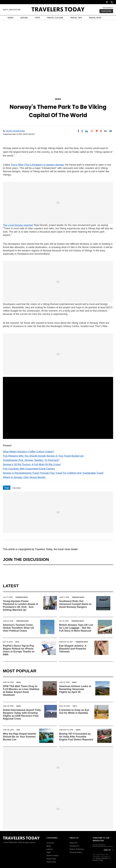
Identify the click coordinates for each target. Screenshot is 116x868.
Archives (50, 843)
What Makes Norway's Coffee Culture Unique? (29, 452)
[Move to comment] (111, 131)
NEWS (10, 18)
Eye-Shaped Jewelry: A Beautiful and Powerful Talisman (73, 649)
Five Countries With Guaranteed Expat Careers (29, 469)
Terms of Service (77, 849)
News (58, 99)
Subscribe (106, 11)
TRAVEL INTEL (95, 18)
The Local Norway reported (18, 225)
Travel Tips (51, 859)
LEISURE (24, 18)
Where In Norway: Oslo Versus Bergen (24, 477)
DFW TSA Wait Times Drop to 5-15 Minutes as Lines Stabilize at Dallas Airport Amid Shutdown (21, 691)
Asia (18, 730)
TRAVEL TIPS (76, 18)
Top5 (48, 852)
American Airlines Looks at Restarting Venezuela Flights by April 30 (75, 689)
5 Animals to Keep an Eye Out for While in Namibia (74, 711)
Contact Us (74, 846)
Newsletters (108, 8)
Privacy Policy (76, 852)
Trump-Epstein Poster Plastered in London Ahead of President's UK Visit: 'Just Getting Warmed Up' (20, 606)
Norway (17, 488)
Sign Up (107, 850)
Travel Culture (52, 856)
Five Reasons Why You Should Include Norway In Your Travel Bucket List (43, 456)
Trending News (21, 597)
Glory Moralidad (15, 131)
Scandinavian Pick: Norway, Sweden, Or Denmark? (31, 460)
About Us (74, 843)
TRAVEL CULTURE (55, 18)
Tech (17, 642)
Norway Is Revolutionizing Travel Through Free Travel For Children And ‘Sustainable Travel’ (53, 473)
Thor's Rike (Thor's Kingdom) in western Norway (37, 165)
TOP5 (37, 18)
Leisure (50, 849)
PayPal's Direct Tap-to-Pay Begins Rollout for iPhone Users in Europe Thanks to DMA (19, 650)
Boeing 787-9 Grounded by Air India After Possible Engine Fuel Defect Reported (76, 737)
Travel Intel (51, 862)
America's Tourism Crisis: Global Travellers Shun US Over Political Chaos (18, 628)
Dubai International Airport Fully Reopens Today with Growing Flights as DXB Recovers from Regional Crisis (22, 714)
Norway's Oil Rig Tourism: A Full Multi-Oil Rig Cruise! (32, 464)
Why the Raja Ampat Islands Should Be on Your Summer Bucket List (19, 737)
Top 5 (75, 706)
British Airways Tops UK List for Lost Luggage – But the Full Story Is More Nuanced (76, 628)
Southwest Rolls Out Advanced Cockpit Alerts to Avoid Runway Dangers (75, 604)
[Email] (105, 131)
